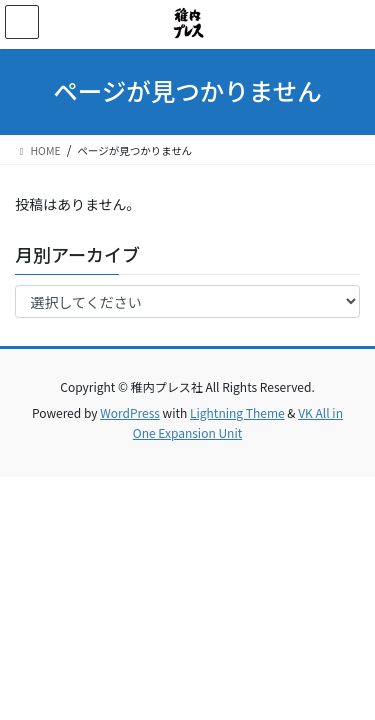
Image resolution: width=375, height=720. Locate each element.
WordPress (130, 412)
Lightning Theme (237, 412)
